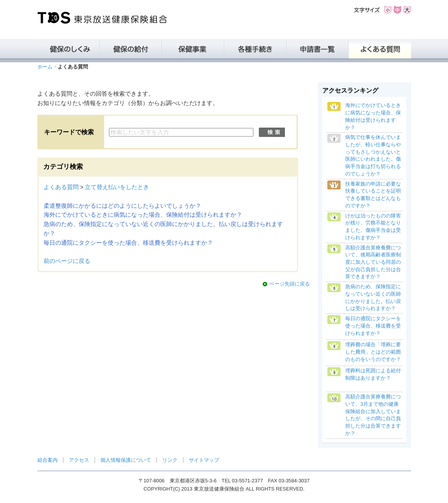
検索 (272, 132)
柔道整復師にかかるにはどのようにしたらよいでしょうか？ (122, 206)
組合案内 (47, 460)
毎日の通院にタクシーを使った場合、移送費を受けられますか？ (128, 243)
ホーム (45, 67)
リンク (170, 460)
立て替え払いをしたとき (117, 187)
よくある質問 (61, 187)
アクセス (79, 460)
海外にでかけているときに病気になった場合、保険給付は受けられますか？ (143, 215)
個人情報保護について (126, 460)
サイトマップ (204, 460)
